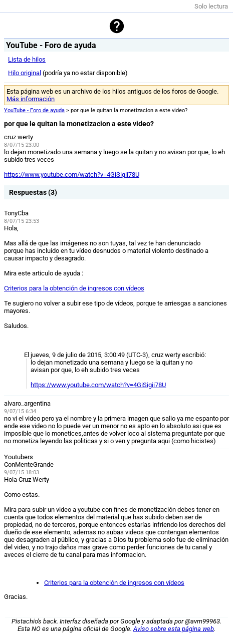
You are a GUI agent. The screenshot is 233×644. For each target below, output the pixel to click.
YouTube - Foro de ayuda (34, 110)
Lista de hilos (27, 59)
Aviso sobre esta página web (174, 629)
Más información (31, 99)
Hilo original (25, 73)
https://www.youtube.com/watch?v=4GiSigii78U (72, 175)
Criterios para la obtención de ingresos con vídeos (74, 288)
